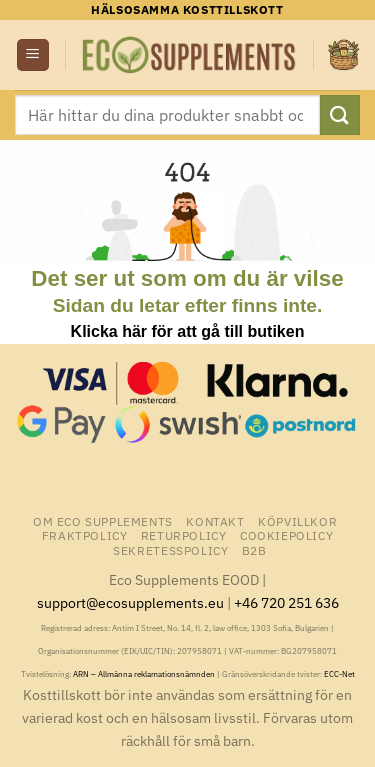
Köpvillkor (297, 521)
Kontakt (215, 521)
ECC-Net (339, 674)
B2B (254, 550)
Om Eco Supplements (103, 521)
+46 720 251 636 (286, 602)
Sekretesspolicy (170, 550)
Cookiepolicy (286, 535)
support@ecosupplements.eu (130, 602)
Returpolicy (184, 535)
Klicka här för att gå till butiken (188, 331)
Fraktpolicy (85, 535)
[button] (33, 55)
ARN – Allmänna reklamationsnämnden (144, 674)
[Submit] (340, 114)
